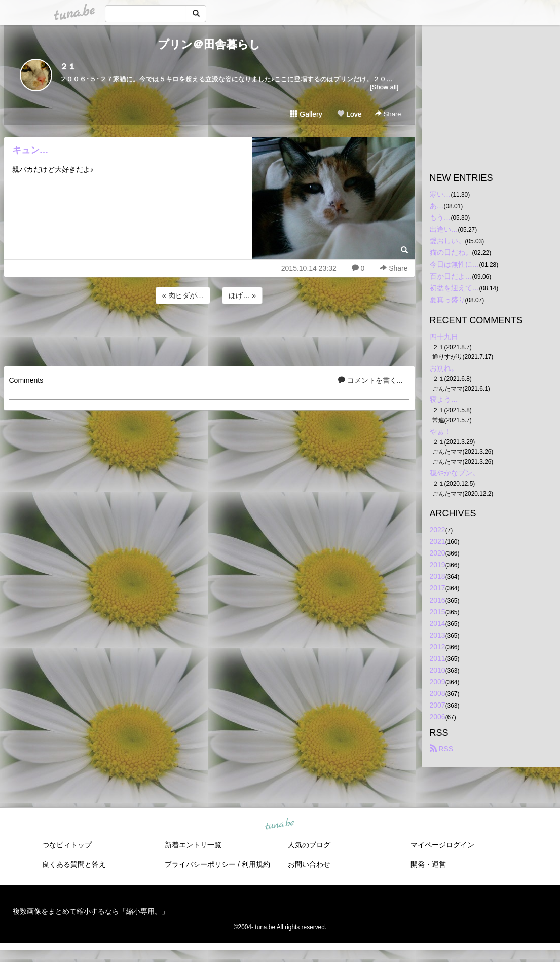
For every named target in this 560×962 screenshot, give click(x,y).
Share (388, 114)
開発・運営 (428, 864)
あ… (437, 206)
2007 (438, 705)
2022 (438, 530)
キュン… (30, 150)
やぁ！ (440, 431)
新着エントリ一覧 (193, 845)
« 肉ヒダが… (183, 295)
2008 (438, 693)
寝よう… (444, 399)
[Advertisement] (209, 334)
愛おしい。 (447, 241)
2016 (438, 600)
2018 (438, 576)
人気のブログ (309, 845)
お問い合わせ (309, 864)
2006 (438, 717)
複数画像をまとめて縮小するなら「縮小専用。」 (91, 911)
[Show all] (384, 87)
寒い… (440, 194)
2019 (438, 565)
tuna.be (280, 824)
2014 (438, 623)
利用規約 (256, 864)
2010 (438, 670)
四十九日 (444, 337)
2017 (438, 588)
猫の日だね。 (451, 252)
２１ (68, 67)
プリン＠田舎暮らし (209, 44)
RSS (442, 749)
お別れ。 (444, 368)
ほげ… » (242, 295)
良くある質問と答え (74, 864)
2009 (438, 682)
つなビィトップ (67, 845)
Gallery (306, 114)
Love (349, 114)
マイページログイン (442, 845)
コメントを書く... (370, 380)
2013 (438, 635)
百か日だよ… (451, 276)
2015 (438, 612)
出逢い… (444, 229)
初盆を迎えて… (455, 288)
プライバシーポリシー (200, 864)
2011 (438, 658)
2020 (438, 553)
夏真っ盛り (447, 300)
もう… (440, 217)
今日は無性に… (455, 264)
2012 (438, 647)
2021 (438, 541)
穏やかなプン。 (455, 473)
